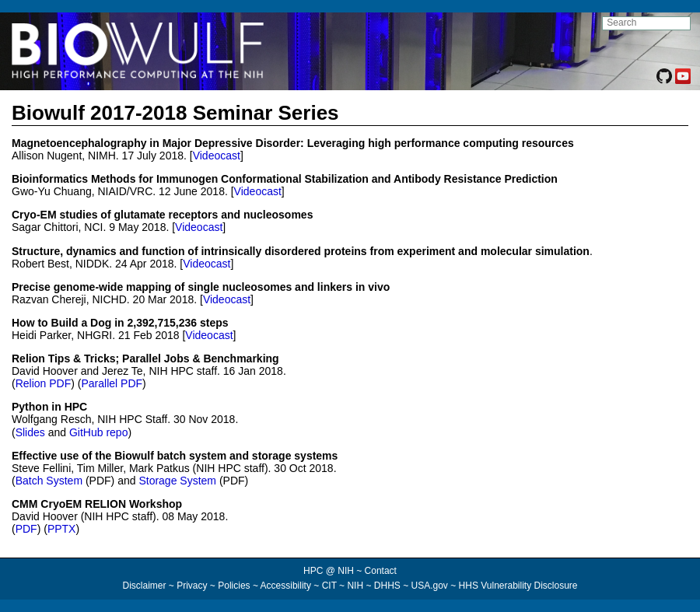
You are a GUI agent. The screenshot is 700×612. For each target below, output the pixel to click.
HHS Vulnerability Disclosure (518, 586)
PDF (26, 529)
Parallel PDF (112, 383)
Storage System (177, 481)
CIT (329, 586)
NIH (355, 586)
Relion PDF (44, 383)
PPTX (62, 529)
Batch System (49, 481)
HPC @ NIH (330, 571)
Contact (381, 571)
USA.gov (430, 586)
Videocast (217, 156)
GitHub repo (98, 432)
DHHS (387, 586)
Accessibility (286, 586)
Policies (234, 586)
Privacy (192, 586)
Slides (30, 432)
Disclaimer (144, 586)
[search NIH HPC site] (646, 23)
